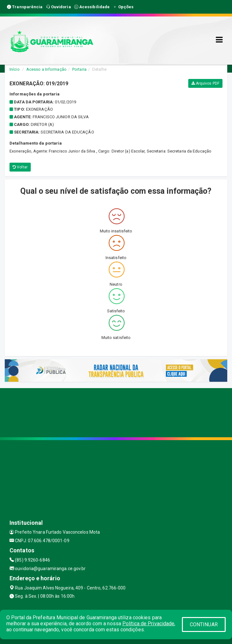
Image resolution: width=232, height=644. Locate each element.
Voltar (20, 167)
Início (15, 69)
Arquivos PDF (205, 83)
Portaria (79, 69)
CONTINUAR (204, 624)
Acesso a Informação (46, 69)
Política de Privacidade (148, 624)
